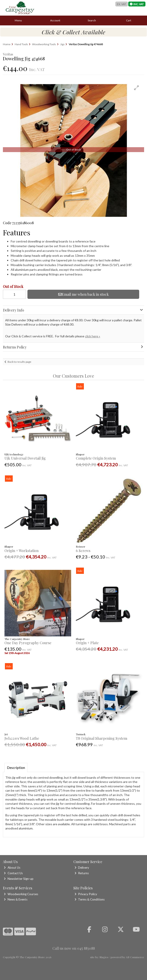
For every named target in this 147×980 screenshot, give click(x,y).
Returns (82, 873)
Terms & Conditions (90, 899)
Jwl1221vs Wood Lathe (22, 738)
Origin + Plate (87, 643)
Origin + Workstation (22, 551)
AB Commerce (135, 957)
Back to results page (19, 362)
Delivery (82, 868)
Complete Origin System (96, 458)
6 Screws (83, 551)
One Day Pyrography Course (28, 643)
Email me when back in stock (83, 294)
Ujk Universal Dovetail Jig (25, 458)
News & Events (16, 899)
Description (16, 767)
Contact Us (13, 873)
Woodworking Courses (21, 894)
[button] (137, 88)
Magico (104, 957)
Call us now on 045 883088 (74, 948)
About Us (12, 868)
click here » (93, 336)
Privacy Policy (86, 894)
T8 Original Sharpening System (101, 738)
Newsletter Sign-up (19, 879)
